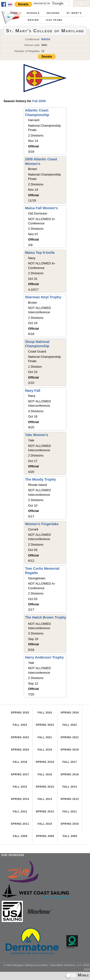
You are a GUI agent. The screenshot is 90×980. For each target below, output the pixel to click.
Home (14, 13)
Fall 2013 (45, 799)
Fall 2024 (45, 713)
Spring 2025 (20, 713)
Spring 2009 (45, 836)
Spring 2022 (20, 737)
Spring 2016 (70, 774)
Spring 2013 (70, 799)
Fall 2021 (45, 737)
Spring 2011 (20, 824)
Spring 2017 (20, 774)
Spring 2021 (70, 737)
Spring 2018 (45, 762)
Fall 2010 (45, 824)
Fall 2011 (70, 812)
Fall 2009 (39, 101)
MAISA (46, 39)
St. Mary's (74, 13)
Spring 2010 (70, 824)
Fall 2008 (70, 836)
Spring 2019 (70, 750)
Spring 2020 (20, 750)
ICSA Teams (54, 20)
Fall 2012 (20, 812)
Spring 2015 (45, 787)
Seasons (53, 13)
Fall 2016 (45, 774)
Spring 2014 (20, 799)
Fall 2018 (20, 762)
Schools (33, 13)
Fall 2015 (20, 787)
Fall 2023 (20, 725)
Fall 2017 (70, 762)
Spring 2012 (45, 812)
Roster (33, 20)
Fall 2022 (70, 725)
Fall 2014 (70, 787)
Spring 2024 (70, 713)
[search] (51, 3)
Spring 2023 (45, 725)
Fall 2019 (45, 750)
